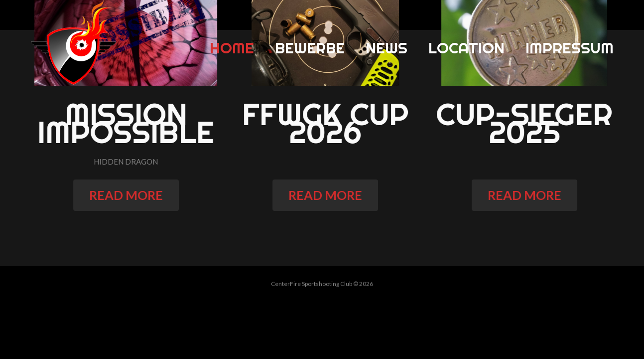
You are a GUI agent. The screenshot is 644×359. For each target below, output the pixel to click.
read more (132, 195)
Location (466, 48)
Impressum (570, 48)
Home (232, 48)
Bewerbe (310, 48)
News (386, 48)
